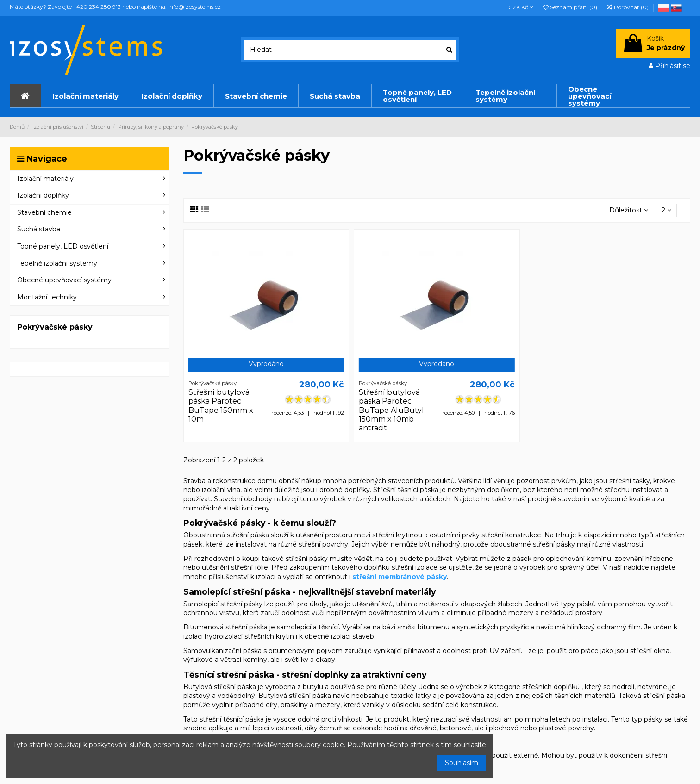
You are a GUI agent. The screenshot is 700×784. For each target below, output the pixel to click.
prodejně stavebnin (559, 499)
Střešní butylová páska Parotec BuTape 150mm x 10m (221, 406)
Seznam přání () (571, 7)
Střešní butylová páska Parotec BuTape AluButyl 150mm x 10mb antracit (391, 410)
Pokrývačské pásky (55, 327)
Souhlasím (462, 763)
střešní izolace (415, 567)
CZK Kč (521, 7)
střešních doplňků (551, 687)
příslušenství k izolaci (242, 577)
